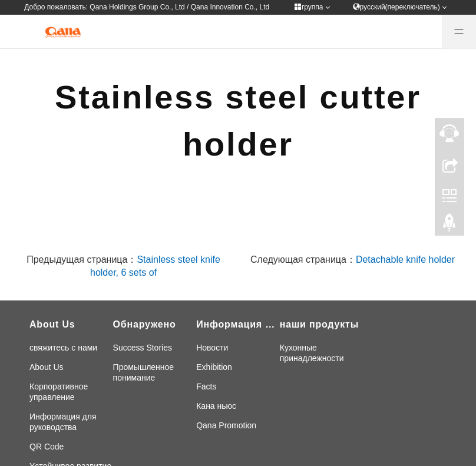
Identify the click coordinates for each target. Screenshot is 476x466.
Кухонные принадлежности (312, 353)
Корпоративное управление (59, 392)
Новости (212, 348)
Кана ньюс (216, 406)
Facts (206, 386)
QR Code (47, 447)
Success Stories (143, 348)
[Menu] (459, 32)
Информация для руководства (63, 422)
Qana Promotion (226, 425)
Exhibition (214, 367)
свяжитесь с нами (63, 348)
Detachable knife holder (405, 260)
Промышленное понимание (144, 372)
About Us (47, 367)
